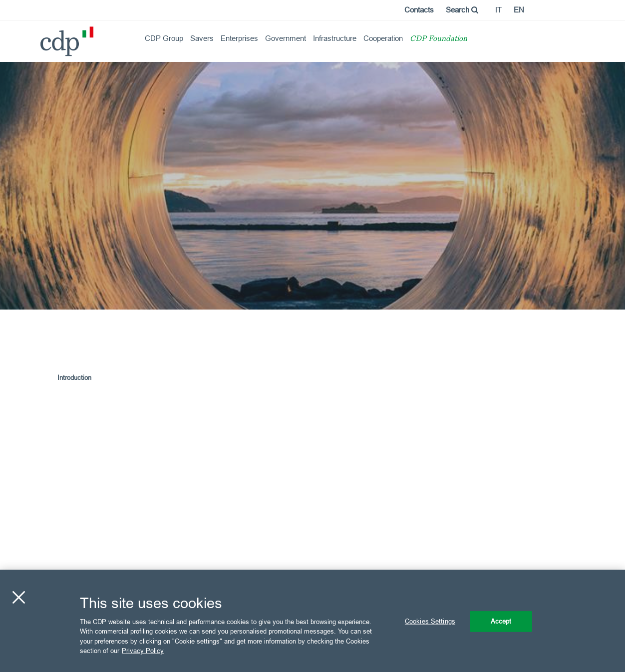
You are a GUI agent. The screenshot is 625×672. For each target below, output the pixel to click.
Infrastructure (335, 38)
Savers (202, 38)
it (498, 10)
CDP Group (164, 38)
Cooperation (383, 38)
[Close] (18, 598)
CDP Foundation (439, 39)
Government (286, 38)
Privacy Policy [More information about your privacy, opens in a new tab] (143, 651)
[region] (312, 621)
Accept (501, 621)
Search (462, 10)
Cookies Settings (430, 621)
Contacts (419, 10)
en (519, 10)
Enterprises (239, 38)
